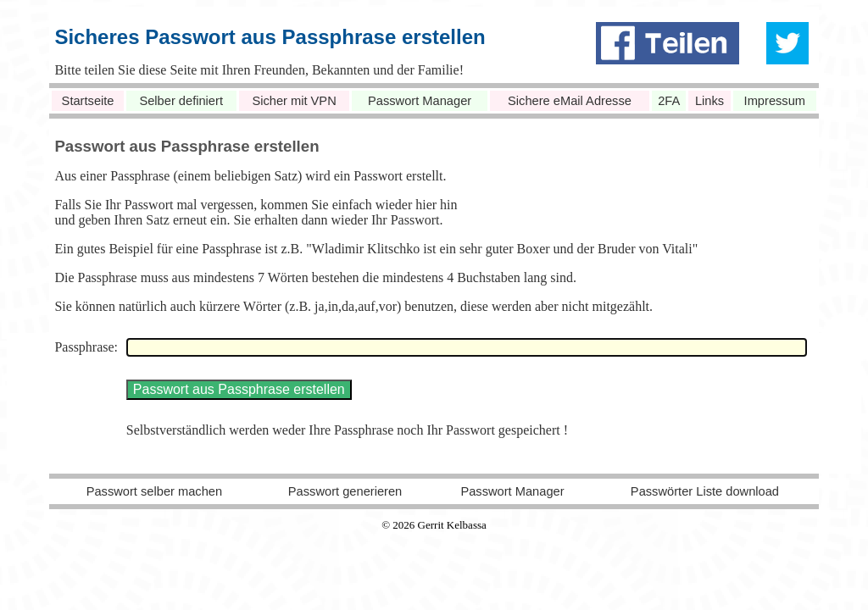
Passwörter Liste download (705, 491)
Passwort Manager (420, 101)
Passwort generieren (345, 491)
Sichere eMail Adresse (570, 101)
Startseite (88, 101)
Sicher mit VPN (294, 101)
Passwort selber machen (154, 491)
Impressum (775, 101)
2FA (669, 101)
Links (709, 101)
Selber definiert (181, 101)
